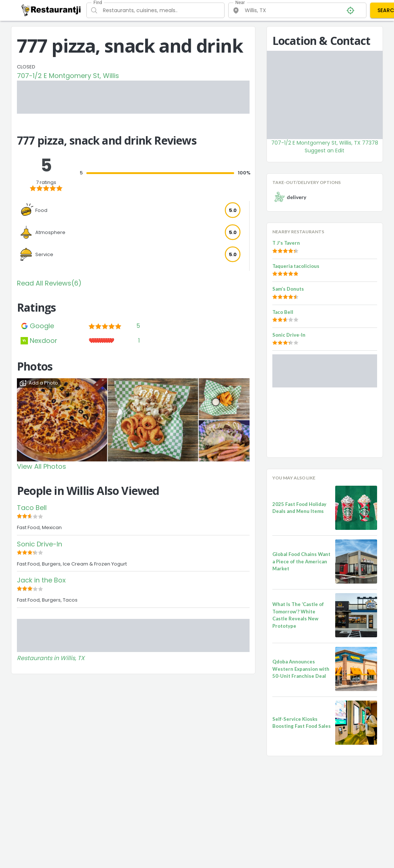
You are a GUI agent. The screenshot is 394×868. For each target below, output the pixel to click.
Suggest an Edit (325, 150)
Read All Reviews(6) (49, 283)
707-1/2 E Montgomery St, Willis (68, 76)
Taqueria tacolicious (296, 266)
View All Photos (42, 466)
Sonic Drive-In (40, 544)
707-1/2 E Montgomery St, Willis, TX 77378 (325, 143)
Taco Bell (32, 508)
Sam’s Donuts (288, 289)
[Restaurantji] (51, 10)
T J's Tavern (286, 243)
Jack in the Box (41, 580)
